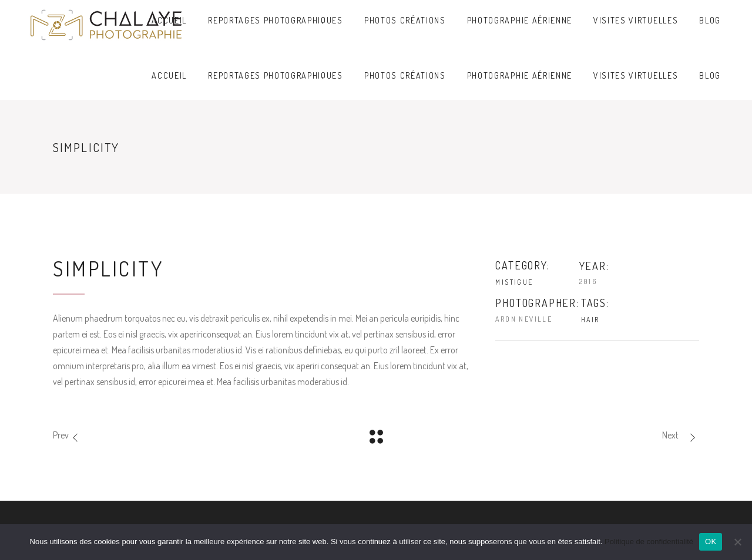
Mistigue (514, 282)
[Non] (737, 542)
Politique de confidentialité (649, 542)
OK (711, 542)
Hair (590, 320)
